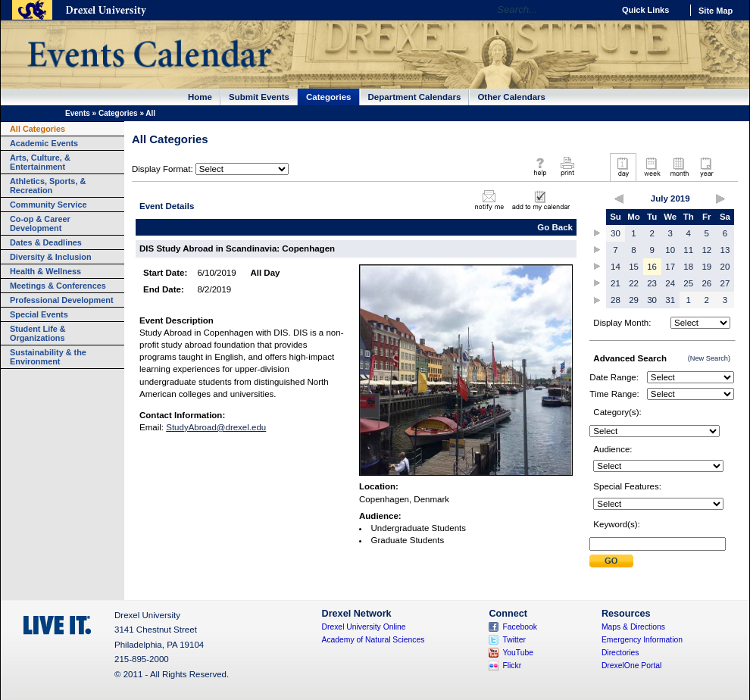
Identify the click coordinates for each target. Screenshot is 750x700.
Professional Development (62, 300)
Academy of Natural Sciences (373, 640)
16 (652, 267)
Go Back (555, 227)
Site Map (716, 11)
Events (78, 113)
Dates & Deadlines (46, 242)
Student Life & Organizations (38, 333)
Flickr (512, 666)
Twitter (514, 640)
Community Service (48, 205)
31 (670, 300)
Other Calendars (511, 97)
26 (706, 283)
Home (200, 97)
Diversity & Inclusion (51, 257)
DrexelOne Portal (631, 666)
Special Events (39, 314)
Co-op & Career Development (40, 223)
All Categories (37, 129)
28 (616, 300)
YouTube (518, 653)
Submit (611, 561)
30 (616, 233)
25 (688, 283)
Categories (329, 97)
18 (688, 267)
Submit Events (259, 97)
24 (670, 283)
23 (652, 283)
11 (688, 250)
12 (706, 250)
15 (634, 267)
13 (725, 250)
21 (616, 283)
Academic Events (44, 143)
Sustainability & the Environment (48, 357)
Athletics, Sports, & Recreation (48, 186)
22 (634, 283)
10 (670, 250)
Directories (620, 653)
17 (670, 267)
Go (598, 10)
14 (616, 267)
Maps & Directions (633, 627)
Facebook (520, 627)
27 (725, 283)
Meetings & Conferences (58, 286)
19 (706, 267)
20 (725, 267)
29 (634, 300)
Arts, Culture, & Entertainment (40, 162)
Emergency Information (642, 640)
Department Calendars (415, 97)
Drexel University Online (364, 627)
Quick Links (645, 10)
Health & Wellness (45, 271)
